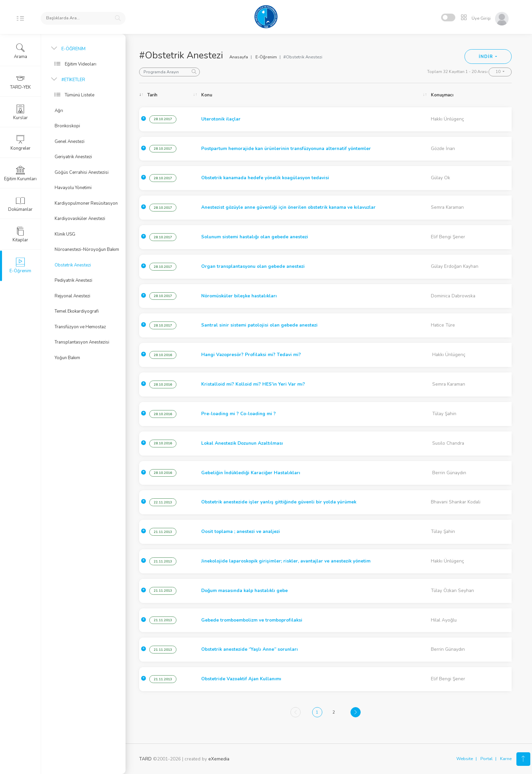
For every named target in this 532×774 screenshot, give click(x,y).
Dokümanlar (20, 204)
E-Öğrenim (266, 57)
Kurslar (21, 112)
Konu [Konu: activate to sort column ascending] (207, 95)
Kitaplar (20, 235)
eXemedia (219, 759)
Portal (487, 759)
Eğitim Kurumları (20, 173)
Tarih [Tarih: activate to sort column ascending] (152, 95)
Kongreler (21, 143)
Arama (21, 51)
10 (499, 72)
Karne (506, 759)
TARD (145, 759)
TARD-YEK (21, 82)
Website (465, 759)
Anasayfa (239, 57)
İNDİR (486, 57)
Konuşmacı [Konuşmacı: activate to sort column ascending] (442, 95)
